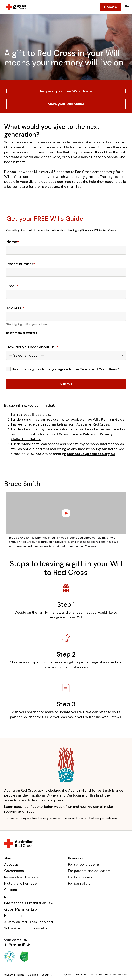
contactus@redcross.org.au (91, 454)
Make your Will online (66, 104)
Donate (111, 7)
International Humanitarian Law (29, 903)
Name (13, 242)
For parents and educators (89, 871)
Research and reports (21, 877)
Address (15, 308)
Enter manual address (22, 333)
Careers (11, 890)
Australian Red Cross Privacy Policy (63, 434)
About (9, 858)
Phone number (21, 264)
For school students (84, 864)
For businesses (80, 877)
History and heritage (20, 883)
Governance (14, 871)
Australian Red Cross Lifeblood (28, 922)
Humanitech (14, 916)
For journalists (79, 883)
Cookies (33, 975)
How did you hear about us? (32, 347)
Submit (66, 384)
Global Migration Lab (20, 909)
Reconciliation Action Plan (51, 807)
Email (12, 286)
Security (47, 975)
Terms (20, 975)
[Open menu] (126, 7)
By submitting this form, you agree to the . (66, 369)
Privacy (8, 975)
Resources (76, 858)
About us (11, 864)
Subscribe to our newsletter (27, 928)
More (8, 897)
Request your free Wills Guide (66, 91)
